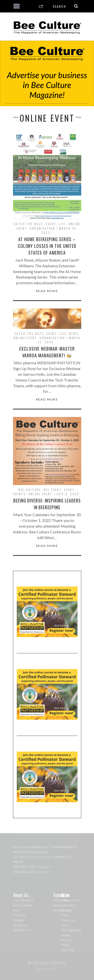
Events (19, 494)
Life (62, 224)
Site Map (68, 950)
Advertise (68, 905)
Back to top (47, 969)
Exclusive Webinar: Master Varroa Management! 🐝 (47, 352)
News (74, 334)
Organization (42, 228)
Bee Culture (29, 490)
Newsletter (62, 910)
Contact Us (70, 900)
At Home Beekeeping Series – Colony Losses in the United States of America (47, 246)
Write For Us (23, 930)
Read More (47, 291)
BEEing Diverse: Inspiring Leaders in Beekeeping (47, 504)
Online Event (25, 338)
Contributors (23, 900)
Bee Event (53, 490)
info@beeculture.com (30, 872)
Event (51, 224)
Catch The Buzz (28, 224)
